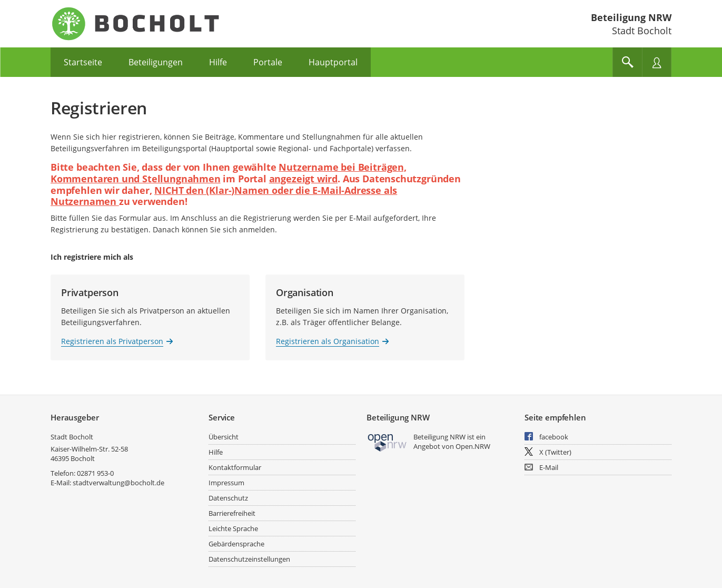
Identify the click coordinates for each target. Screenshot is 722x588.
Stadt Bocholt (72, 437)
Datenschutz (228, 498)
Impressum (226, 483)
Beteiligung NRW (631, 17)
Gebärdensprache (236, 544)
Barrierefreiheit (232, 513)
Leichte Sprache (233, 528)
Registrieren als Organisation (328, 341)
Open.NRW (473, 446)
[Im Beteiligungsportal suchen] (627, 62)
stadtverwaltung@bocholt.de (118, 483)
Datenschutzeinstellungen (249, 559)
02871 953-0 (95, 473)
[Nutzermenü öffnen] (657, 62)
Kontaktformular (235, 467)
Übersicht (224, 437)
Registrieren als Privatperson (112, 341)
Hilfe (216, 452)
